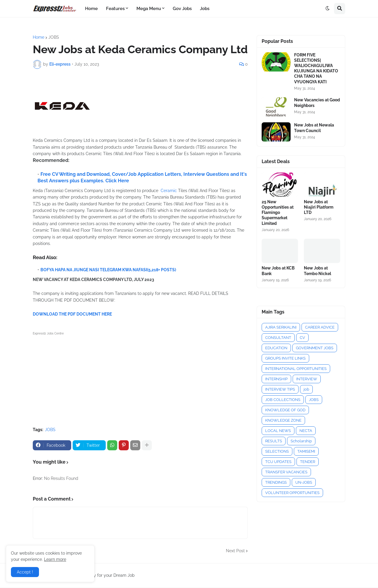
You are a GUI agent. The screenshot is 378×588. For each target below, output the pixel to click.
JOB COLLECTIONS (283, 400)
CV (302, 338)
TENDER (308, 462)
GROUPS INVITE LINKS (285, 358)
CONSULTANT (278, 338)
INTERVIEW (307, 379)
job (306, 389)
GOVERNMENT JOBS (315, 348)
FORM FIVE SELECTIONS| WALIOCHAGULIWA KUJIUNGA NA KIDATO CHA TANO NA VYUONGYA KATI (316, 68)
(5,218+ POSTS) (162, 270)
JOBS (54, 37)
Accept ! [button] (25, 572)
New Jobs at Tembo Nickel (317, 271)
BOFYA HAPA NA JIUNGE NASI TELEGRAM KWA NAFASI (94, 270)
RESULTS (274, 441)
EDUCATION (276, 348)
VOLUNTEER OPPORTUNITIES (292, 493)
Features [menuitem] (115, 9)
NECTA (306, 431)
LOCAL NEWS (278, 431)
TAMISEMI (306, 451)
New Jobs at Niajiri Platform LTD (319, 207)
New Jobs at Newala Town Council (314, 128)
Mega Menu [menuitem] (149, 9)
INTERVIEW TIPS (280, 389)
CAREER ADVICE (320, 327)
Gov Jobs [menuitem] (182, 9)
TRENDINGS (276, 482)
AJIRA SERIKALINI (281, 327)
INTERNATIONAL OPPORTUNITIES (296, 369)
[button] (328, 9)
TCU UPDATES (278, 462)
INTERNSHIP (276, 379)
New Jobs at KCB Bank (278, 271)
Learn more (55, 559)
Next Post (235, 551)
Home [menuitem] (91, 9)
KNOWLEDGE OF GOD (285, 410)
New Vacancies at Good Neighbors (317, 103)
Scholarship (301, 441)
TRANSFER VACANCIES (286, 472)
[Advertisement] (140, 378)
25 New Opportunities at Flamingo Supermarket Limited (278, 213)
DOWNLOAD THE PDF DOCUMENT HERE (72, 314)
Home (39, 37)
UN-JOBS (304, 482)
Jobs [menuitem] (205, 9)
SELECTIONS (277, 451)
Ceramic (169, 191)
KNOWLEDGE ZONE (283, 420)
